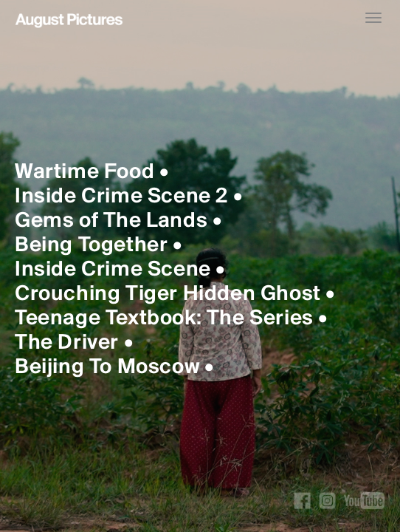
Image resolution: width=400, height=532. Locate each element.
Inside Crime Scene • (120, 270)
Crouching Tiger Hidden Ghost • (175, 294)
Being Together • (99, 246)
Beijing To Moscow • (114, 368)
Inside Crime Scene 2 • (128, 197)
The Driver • (74, 343)
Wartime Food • (92, 173)
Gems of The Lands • (118, 221)
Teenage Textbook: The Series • (171, 319)
